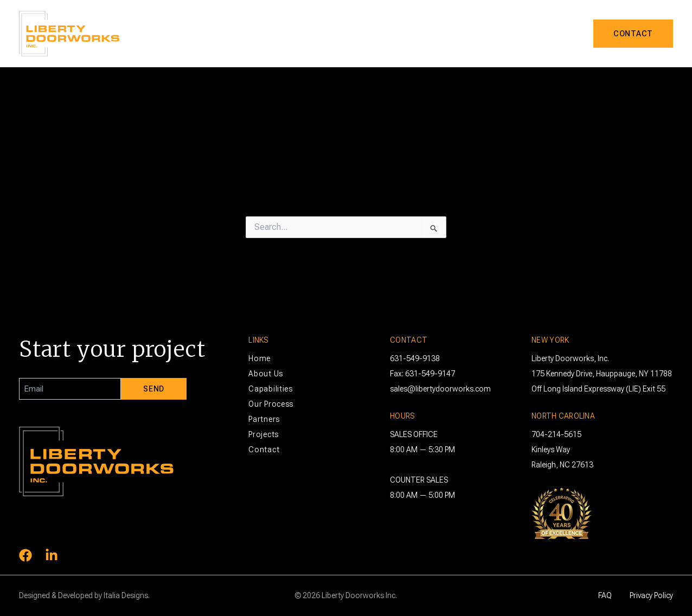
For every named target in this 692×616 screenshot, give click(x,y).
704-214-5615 (556, 434)
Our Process (271, 404)
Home (259, 358)
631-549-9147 (430, 374)
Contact (264, 450)
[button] (402, 34)
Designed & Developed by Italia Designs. (84, 595)
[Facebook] (25, 555)
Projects (553, 34)
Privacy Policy (651, 595)
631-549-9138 (415, 358)
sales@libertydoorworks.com (440, 389)
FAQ (605, 595)
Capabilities (375, 34)
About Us (307, 34)
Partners (496, 34)
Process (441, 34)
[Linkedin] (52, 555)
